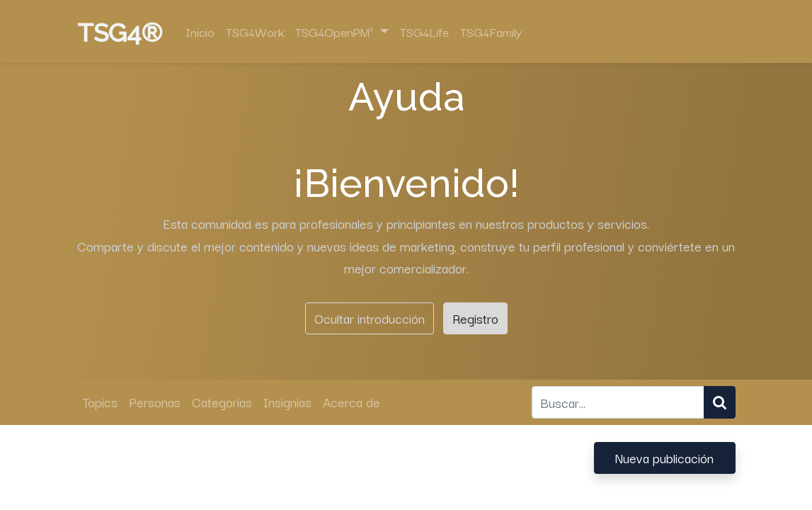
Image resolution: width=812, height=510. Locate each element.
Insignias (287, 402)
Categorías (222, 402)
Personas (155, 402)
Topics (100, 402)
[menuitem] (200, 32)
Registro (475, 318)
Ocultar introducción (370, 318)
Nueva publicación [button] (664, 458)
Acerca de (351, 402)
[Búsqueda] (720, 402)
